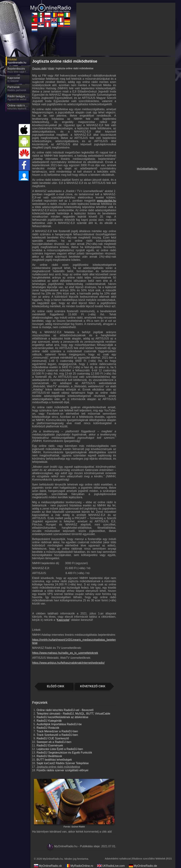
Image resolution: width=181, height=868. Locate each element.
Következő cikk (93, 686)
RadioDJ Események (50, 745)
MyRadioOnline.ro (79, 866)
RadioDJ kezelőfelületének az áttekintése (62, 717)
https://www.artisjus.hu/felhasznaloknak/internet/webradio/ (68, 663)
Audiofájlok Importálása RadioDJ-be (59, 724)
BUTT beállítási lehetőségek (54, 760)
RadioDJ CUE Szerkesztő (53, 738)
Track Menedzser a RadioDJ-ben (57, 731)
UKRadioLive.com (111, 866)
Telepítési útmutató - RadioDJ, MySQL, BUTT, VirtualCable (73, 714)
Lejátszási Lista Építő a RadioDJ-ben (60, 749)
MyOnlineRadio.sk (48, 866)
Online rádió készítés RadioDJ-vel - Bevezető (65, 710)
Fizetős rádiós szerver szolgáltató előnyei (62, 770)
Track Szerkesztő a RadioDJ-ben (57, 735)
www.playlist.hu (106, 201)
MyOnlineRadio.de (143, 866)
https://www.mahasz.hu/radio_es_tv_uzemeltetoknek (65, 653)
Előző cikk (56, 686)
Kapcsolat (63, 620)
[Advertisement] (126, 29)
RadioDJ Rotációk (48, 728)
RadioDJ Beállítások (49, 756)
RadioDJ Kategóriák (49, 721)
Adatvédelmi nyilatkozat (118, 859)
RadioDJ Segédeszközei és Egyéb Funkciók (64, 753)
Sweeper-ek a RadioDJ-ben (54, 742)
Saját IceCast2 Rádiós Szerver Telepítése (63, 763)
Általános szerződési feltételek (149, 859)
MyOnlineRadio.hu (147, 169)
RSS (169, 859)
